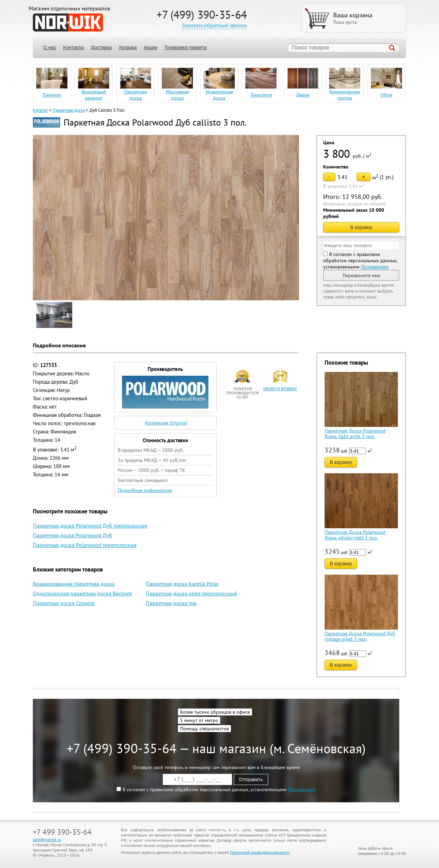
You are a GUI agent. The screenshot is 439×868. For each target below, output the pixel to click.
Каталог (40, 110)
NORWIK (68, 22)
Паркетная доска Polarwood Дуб (72, 535)
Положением (375, 267)
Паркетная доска (69, 110)
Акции (151, 47)
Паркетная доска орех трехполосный (192, 593)
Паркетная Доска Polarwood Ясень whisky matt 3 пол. (355, 535)
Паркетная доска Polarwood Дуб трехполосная (90, 526)
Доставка (101, 47)
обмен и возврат (280, 389)
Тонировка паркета (185, 47)
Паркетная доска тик (171, 603)
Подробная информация (145, 490)
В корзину (361, 227)
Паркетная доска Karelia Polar (182, 584)
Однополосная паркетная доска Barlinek (82, 593)
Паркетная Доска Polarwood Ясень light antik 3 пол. (355, 433)
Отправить (251, 779)
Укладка (128, 47)
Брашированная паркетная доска (74, 584)
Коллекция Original (166, 423)
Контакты (73, 47)
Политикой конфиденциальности (260, 852)
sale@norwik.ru (47, 839)
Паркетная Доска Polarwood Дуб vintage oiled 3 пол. (360, 636)
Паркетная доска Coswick (64, 603)
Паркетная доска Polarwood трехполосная (85, 545)
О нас (50, 47)
